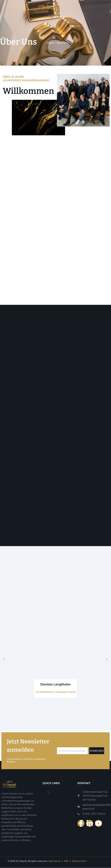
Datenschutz (79, 861)
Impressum (55, 861)
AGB (67, 861)
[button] (4, 660)
